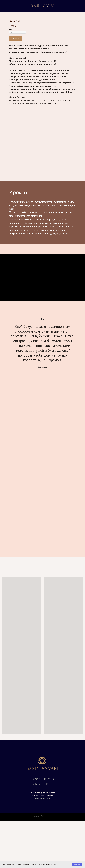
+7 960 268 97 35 (42, 779)
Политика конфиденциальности (43, 793)
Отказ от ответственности (42, 795)
